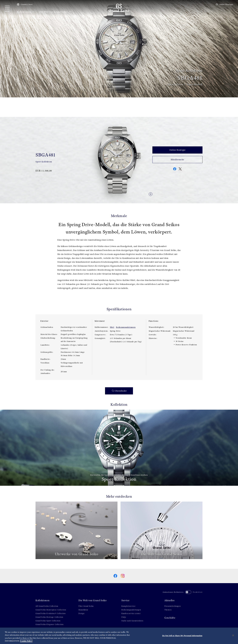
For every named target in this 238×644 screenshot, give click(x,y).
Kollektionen (26, 12)
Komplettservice (128, 606)
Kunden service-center (131, 613)
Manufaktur (83, 610)
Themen (168, 610)
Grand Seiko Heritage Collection (49, 617)
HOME (38, 18)
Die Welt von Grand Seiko (55, 12)
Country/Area (25, 4)
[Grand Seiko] (119, 8)
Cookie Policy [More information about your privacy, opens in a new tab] (26, 641)
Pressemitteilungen (173, 606)
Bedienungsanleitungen (126, 327)
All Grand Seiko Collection (47, 606)
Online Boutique (224, 4)
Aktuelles (169, 600)
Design (81, 613)
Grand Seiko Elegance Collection (49, 624)
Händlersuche (177, 159)
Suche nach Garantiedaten (132, 621)
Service (125, 600)
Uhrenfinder (119, 391)
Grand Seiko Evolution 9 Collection (51, 613)
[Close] (233, 636)
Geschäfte (170, 618)
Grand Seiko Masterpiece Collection (51, 610)
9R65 (112, 327)
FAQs (124, 617)
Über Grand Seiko (86, 606)
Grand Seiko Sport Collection (48, 621)
